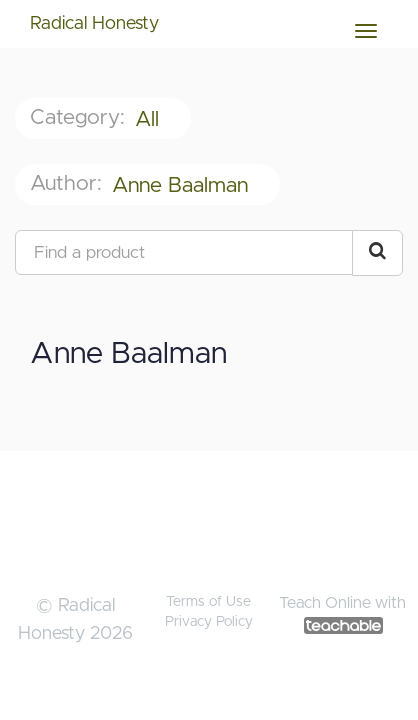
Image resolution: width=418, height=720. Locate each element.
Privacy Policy (209, 622)
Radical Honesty (94, 24)
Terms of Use (208, 602)
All (150, 119)
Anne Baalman (183, 185)
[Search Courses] (377, 253)
